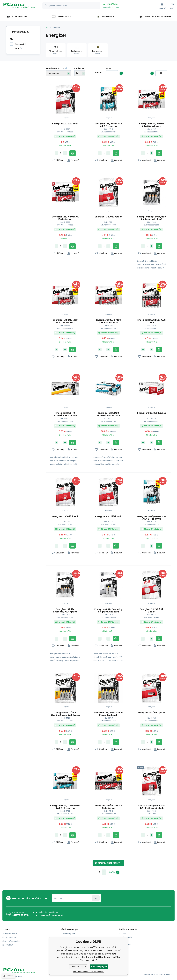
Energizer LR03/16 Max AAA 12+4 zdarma (65, 321)
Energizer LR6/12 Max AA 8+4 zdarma (108, 807)
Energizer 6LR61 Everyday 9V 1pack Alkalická (108, 610)
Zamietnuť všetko (78, 967)
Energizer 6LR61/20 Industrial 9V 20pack (108, 414)
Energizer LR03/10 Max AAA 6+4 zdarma (152, 125)
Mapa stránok (16, 976)
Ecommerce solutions (154, 974)
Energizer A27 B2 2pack (65, 124)
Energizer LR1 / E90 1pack (152, 713)
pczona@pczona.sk (111, 7)
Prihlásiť (96, 898)
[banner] (19, 6)
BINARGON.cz (169, 974)
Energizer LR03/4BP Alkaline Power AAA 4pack (65, 714)
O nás (123, 934)
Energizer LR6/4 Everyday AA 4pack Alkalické (152, 218)
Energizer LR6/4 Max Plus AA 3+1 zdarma (108, 125)
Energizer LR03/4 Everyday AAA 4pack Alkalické (65, 610)
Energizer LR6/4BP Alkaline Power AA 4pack (108, 714)
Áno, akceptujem (99, 967)
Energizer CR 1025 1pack (65, 516)
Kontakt (124, 941)
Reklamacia (126, 944)
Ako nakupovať (69, 934)
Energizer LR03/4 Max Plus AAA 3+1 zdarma (152, 517)
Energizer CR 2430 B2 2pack (152, 610)
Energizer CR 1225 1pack (108, 516)
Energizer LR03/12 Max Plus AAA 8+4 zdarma (65, 807)
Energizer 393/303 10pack (152, 413)
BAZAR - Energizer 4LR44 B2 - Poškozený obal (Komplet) (152, 807)
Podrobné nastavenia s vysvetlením (89, 972)
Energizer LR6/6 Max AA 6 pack (152, 321)
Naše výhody (126, 937)
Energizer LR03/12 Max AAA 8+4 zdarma (108, 321)
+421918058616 (110, 4)
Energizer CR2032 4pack (108, 217)
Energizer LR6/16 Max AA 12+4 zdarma (65, 218)
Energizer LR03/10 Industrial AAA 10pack (65, 414)
